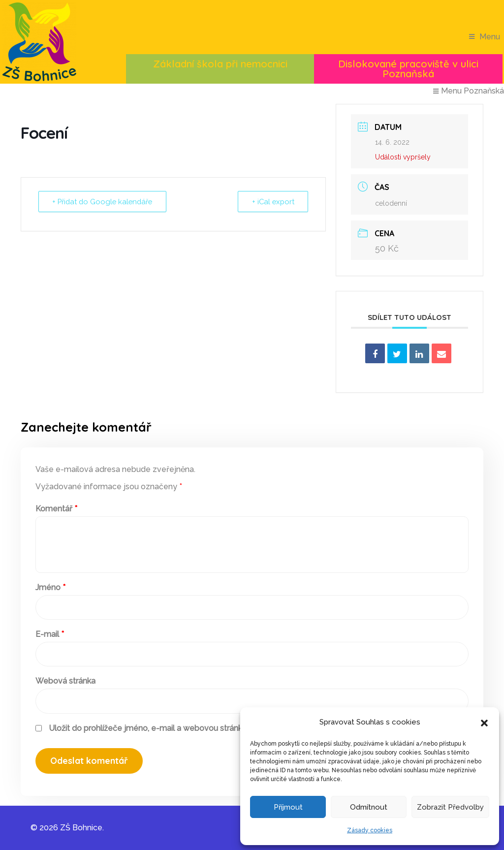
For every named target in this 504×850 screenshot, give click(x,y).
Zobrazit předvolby (450, 807)
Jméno (50, 587)
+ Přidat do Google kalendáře (104, 202)
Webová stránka (65, 681)
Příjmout (288, 807)
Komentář (56, 509)
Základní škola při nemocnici (220, 64)
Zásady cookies (370, 830)
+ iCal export (272, 202)
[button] (484, 722)
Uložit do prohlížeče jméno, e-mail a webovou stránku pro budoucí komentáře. (193, 728)
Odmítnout (369, 807)
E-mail (50, 634)
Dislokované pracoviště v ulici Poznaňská (408, 69)
